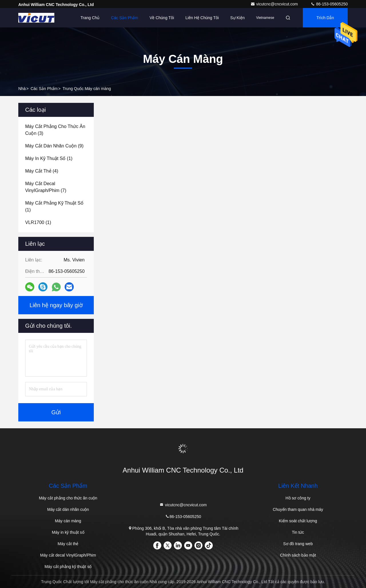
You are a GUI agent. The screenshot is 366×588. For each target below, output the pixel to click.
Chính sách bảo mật (298, 555)
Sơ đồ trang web (298, 544)
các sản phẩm (44, 89)
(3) (55, 130)
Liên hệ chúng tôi (202, 18)
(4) (42, 171)
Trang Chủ (90, 18)
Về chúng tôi (162, 18)
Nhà (22, 89)
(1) (49, 158)
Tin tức (298, 532)
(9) (54, 146)
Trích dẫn (325, 18)
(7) (46, 187)
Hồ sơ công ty (298, 498)
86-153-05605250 (329, 4)
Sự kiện (237, 18)
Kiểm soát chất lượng (298, 521)
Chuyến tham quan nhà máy (298, 509)
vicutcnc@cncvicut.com (275, 4)
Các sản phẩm (125, 18)
